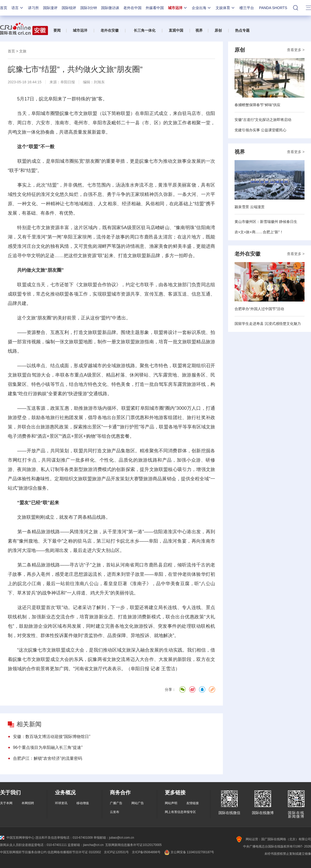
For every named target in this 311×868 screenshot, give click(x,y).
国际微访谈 (110, 8)
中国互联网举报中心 (17, 838)
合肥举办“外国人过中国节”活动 (259, 309)
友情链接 (193, 803)
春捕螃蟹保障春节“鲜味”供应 (257, 105)
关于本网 (6, 803)
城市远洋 (178, 8)
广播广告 (116, 803)
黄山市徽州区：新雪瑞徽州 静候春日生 (266, 222)
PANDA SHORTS (273, 8)
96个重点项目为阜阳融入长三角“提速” (48, 747)
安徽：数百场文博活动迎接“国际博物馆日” (52, 737)
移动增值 (83, 803)
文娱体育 (225, 8)
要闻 (57, 30)
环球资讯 (61, 803)
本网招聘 (28, 803)
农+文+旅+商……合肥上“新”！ (259, 232)
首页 (4, 8)
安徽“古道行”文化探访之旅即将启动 (263, 120)
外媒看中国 (155, 8)
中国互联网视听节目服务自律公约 (23, 852)
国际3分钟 (89, 8)
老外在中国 (132, 8)
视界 (199, 30)
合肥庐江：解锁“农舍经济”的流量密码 (48, 758)
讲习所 (33, 8)
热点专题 (242, 30)
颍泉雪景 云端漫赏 (250, 207)
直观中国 (176, 30)
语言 (18, 8)
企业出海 (202, 8)
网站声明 (171, 803)
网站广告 (138, 803)
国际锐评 (69, 8)
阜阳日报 (68, 82)
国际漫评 (50, 8)
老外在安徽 (110, 30)
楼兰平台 (247, 8)
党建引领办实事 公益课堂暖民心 (260, 130)
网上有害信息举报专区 (180, 812)
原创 (218, 30)
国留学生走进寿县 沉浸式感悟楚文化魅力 (268, 324)
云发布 (115, 812)
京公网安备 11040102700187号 (189, 852)
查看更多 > (296, 50)
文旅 (23, 51)
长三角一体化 (145, 30)
